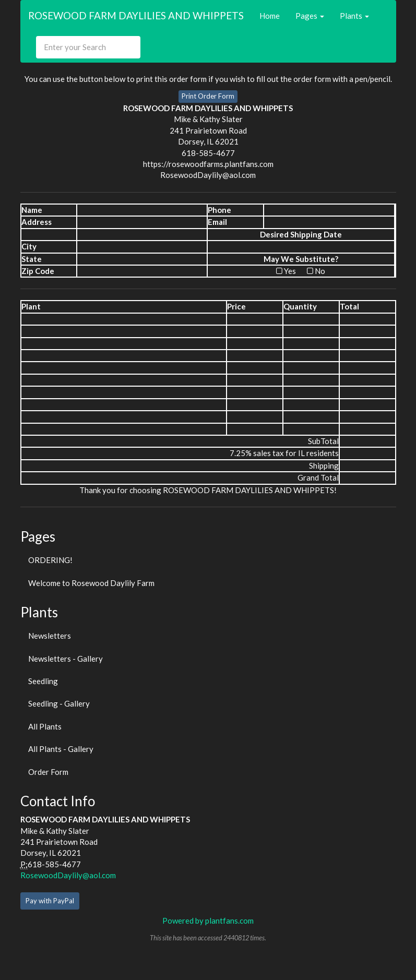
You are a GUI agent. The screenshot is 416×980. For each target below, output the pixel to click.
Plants (354, 16)
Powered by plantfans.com (208, 921)
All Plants (45, 726)
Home (270, 16)
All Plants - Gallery (61, 749)
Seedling (43, 681)
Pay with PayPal (50, 901)
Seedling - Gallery (59, 703)
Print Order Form (208, 96)
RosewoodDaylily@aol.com (68, 875)
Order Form (48, 772)
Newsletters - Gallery (66, 659)
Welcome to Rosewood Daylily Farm (91, 583)
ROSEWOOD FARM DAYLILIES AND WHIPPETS (136, 15)
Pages (310, 16)
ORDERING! (50, 560)
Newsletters (50, 636)
